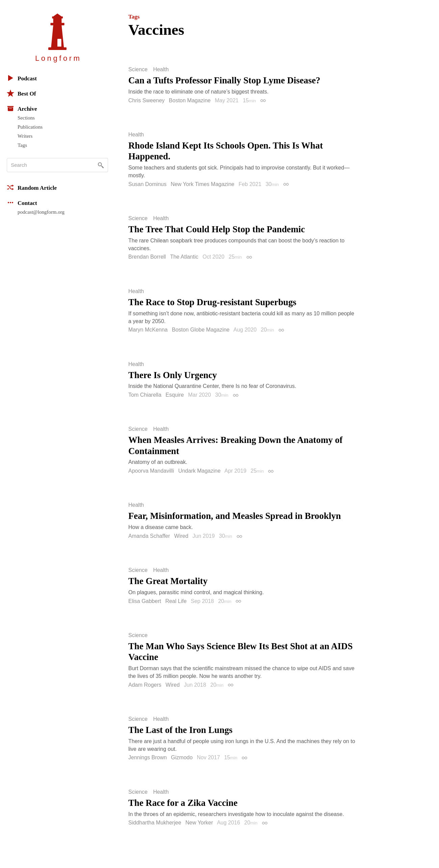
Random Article (32, 187)
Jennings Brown (148, 757)
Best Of (21, 93)
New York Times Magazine (202, 184)
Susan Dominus (147, 184)
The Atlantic (184, 257)
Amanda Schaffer (149, 536)
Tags (22, 145)
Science (138, 70)
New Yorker (199, 823)
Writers (25, 136)
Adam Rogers (145, 685)
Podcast (22, 78)
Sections (26, 118)
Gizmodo (182, 757)
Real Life (176, 601)
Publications (30, 127)
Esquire (175, 395)
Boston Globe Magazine (201, 330)
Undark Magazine (199, 471)
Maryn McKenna (148, 330)
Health (161, 70)
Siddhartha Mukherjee (155, 823)
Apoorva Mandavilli (151, 471)
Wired (181, 536)
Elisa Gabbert (145, 601)
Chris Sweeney (147, 100)
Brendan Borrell (147, 257)
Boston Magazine (190, 100)
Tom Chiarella (145, 395)
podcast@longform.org (41, 212)
